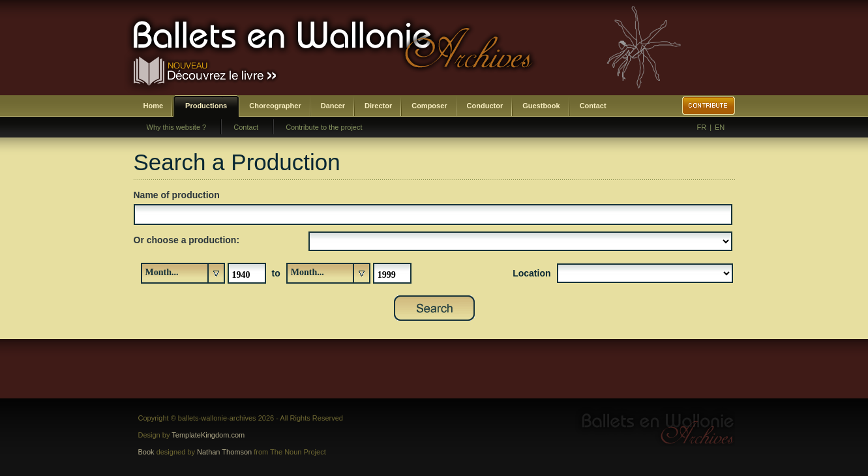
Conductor (485, 106)
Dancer (333, 106)
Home (154, 106)
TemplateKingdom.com (208, 435)
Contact (593, 106)
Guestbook (541, 106)
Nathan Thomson (224, 452)
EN (720, 127)
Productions (206, 106)
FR (702, 127)
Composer (429, 106)
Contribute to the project (324, 127)
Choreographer (275, 106)
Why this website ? (177, 127)
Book (146, 452)
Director (378, 106)
